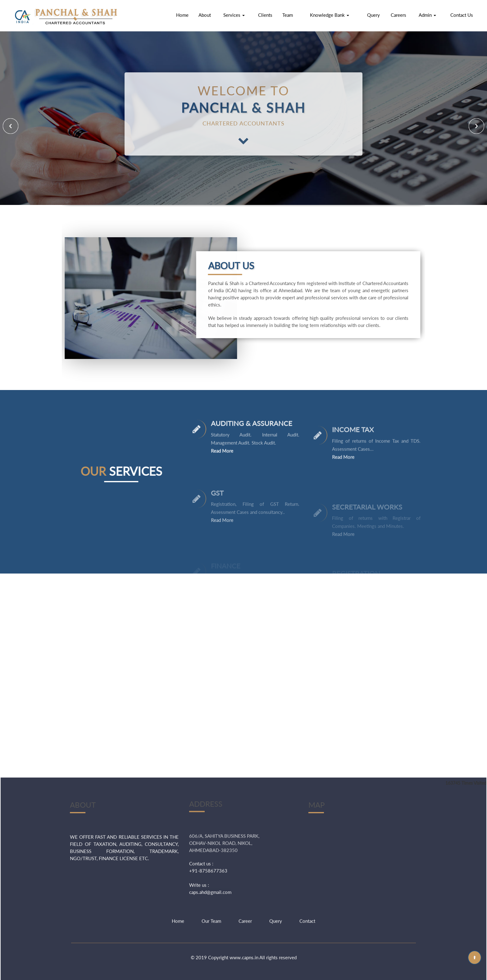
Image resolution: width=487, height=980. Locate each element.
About (205, 15)
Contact (307, 901)
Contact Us (462, 15)
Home (182, 15)
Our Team (211, 901)
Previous (11, 126)
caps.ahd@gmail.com (210, 837)
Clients (265, 15)
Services (234, 15)
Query (373, 15)
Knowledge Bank (330, 15)
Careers (398, 15)
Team (288, 15)
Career (245, 901)
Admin (427, 15)
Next (476, 126)
